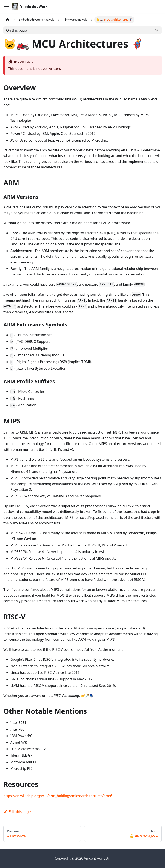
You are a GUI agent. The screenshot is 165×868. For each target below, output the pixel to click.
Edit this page (17, 812)
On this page (17, 30)
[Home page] (8, 20)
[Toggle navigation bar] (7, 6)
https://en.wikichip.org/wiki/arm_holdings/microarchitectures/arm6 (58, 796)
